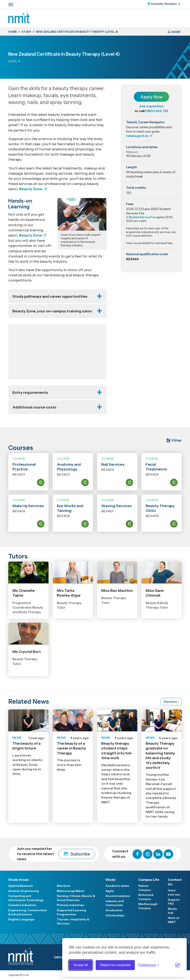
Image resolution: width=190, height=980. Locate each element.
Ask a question (151, 106)
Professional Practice (24, 467)
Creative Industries (22, 905)
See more (170, 702)
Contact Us (175, 882)
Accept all (81, 965)
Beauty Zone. (31, 189)
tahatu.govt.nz (137, 136)
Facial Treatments (156, 467)
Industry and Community (115, 903)
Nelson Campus (144, 888)
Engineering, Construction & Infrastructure (28, 912)
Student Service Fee (142, 217)
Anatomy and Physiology (69, 467)
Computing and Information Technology (26, 898)
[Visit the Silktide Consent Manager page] (178, 965)
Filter (177, 440)
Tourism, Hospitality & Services (73, 921)
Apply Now (151, 97)
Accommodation (118, 896)
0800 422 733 (157, 111)
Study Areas (18, 880)
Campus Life (149, 880)
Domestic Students (164, 4)
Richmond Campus (146, 897)
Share (176, 32)
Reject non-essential (115, 965)
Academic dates (117, 886)
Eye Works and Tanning (70, 508)
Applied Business (21, 886)
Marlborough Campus (148, 906)
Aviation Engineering (24, 891)
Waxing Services (116, 506)
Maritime (64, 886)
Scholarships (115, 915)
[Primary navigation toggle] (11, 5)
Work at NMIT (174, 920)
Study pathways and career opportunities (50, 296)
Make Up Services (28, 506)
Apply (110, 891)
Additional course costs (34, 407)
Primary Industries (70, 905)
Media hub (172, 911)
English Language (21, 919)
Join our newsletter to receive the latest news (56, 854)
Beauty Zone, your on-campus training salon (52, 311)
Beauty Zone (31, 235)
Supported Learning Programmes (71, 912)
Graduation (114, 910)
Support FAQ (174, 902)
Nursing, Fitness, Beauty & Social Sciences (76, 898)
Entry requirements (30, 393)
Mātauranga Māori (71, 891)
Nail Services (113, 464)
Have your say (174, 892)
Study (111, 880)
